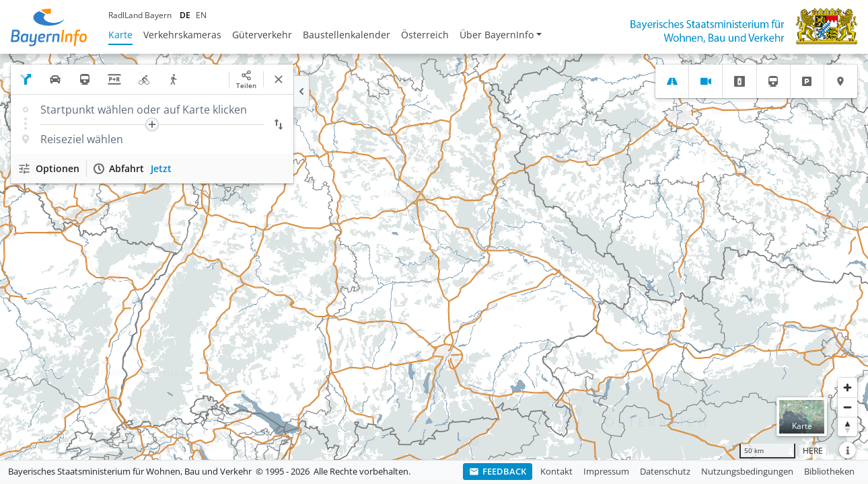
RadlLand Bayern (140, 15)
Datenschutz (665, 471)
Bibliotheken (829, 471)
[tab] (672, 81)
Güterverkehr (262, 35)
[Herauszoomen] (847, 407)
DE (185, 15)
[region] (434, 257)
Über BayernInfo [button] (497, 35)
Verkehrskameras (182, 35)
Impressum (606, 471)
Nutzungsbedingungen (747, 471)
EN (201, 15)
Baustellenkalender (347, 35)
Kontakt (556, 471)
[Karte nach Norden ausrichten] (847, 427)
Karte (120, 35)
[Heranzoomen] (847, 388)
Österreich (425, 35)
